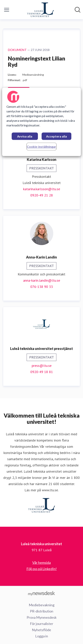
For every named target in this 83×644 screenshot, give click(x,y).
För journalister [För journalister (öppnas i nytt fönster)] (42, 624)
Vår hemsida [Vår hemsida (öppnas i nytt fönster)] (41, 563)
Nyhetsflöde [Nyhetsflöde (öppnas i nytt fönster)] (41, 630)
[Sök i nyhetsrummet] (78, 10)
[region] (42, 122)
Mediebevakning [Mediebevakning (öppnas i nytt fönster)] (42, 605)
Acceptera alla (56, 136)
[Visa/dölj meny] (7, 10)
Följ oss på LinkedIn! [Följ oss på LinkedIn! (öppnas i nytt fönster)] (42, 569)
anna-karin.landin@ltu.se (42, 280)
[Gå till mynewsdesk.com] (41, 593)
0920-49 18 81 (42, 372)
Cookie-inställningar (41, 147)
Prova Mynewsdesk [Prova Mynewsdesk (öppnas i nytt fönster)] (42, 617)
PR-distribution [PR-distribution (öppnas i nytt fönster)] (42, 611)
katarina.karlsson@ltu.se (42, 189)
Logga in (42, 636)
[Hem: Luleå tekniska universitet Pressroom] (40, 10)
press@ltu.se (42, 366)
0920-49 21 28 (42, 195)
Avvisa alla (25, 136)
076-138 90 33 (42, 287)
